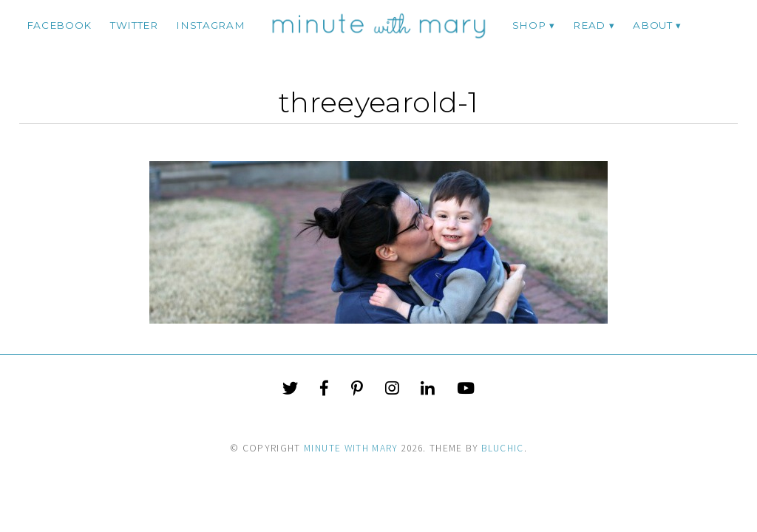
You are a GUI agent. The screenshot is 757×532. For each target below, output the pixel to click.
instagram (210, 25)
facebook (59, 25)
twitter (134, 25)
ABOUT (652, 25)
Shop (529, 25)
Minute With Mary (351, 448)
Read (589, 25)
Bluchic (502, 448)
